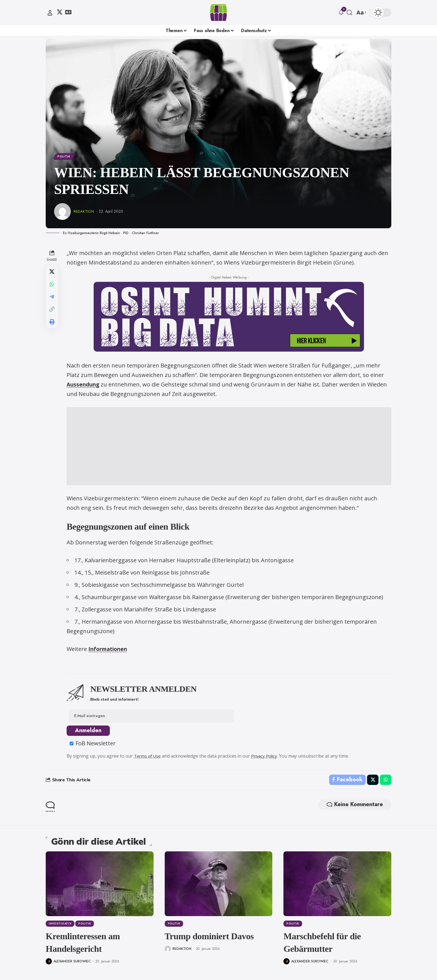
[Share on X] (52, 273)
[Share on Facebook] (346, 782)
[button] (50, 13)
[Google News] (68, 12)
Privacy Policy (268, 758)
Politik (65, 157)
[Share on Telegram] (52, 300)
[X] (60, 12)
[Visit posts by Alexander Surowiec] (49, 963)
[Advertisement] (229, 447)
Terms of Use (149, 758)
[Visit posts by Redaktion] (62, 213)
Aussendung (85, 385)
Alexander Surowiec (72, 963)
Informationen (111, 650)
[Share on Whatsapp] (52, 287)
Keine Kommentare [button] (352, 808)
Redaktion (85, 212)
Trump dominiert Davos (209, 939)
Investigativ (60, 927)
